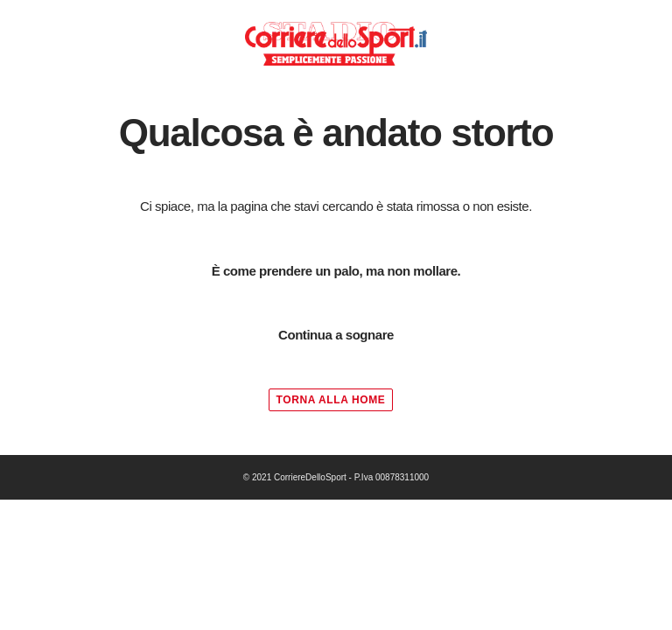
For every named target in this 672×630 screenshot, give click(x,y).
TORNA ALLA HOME (331, 400)
